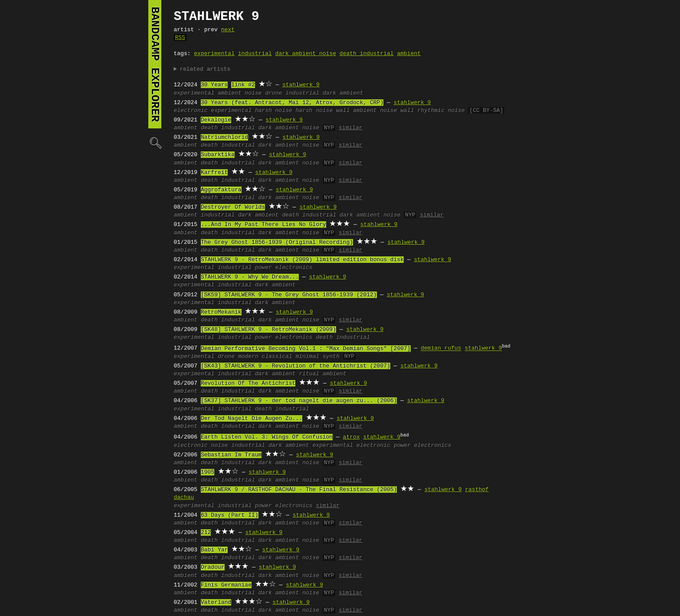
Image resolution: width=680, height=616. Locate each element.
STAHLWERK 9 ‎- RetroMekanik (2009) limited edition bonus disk (302, 260)
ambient (409, 54)
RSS (180, 38)
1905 (208, 472)
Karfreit (214, 173)
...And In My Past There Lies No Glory (263, 225)
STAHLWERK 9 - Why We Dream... (250, 277)
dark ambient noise (306, 54)
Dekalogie (216, 120)
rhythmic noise (441, 111)
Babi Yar (214, 550)
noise (253, 93)
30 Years (214, 85)
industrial (255, 54)
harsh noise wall (322, 111)
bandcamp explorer (155, 64)
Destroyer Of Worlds (233, 207)
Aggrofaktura (221, 190)
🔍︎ (155, 143)
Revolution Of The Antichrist (248, 383)
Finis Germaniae (226, 585)
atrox (351, 437)
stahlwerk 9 (301, 85)
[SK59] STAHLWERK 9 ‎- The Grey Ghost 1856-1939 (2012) (289, 295)
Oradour (213, 567)
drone (273, 93)
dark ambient (343, 93)
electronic (191, 111)
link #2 (243, 85)
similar (351, 128)
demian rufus (441, 349)
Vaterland (216, 603)
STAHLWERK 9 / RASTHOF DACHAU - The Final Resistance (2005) (299, 490)
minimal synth (317, 357)
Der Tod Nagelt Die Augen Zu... (252, 419)
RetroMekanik (221, 312)
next (228, 30)
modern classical (265, 357)
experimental (214, 54)
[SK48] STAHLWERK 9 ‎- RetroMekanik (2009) (268, 330)
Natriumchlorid (224, 138)
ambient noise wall (383, 111)
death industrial (367, 54)
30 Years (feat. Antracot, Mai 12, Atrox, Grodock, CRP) (292, 103)
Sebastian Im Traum (231, 455)
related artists (205, 69)
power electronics (284, 268)
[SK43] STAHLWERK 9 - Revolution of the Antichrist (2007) (296, 366)
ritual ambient (322, 374)
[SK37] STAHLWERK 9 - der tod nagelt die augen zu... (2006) (299, 401)
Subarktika (218, 155)
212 (206, 533)
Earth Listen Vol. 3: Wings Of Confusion (267, 437)
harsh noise (274, 111)
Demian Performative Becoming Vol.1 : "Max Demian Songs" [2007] (306, 349)
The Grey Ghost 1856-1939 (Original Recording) (277, 242)
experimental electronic (351, 446)
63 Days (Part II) (230, 515)
